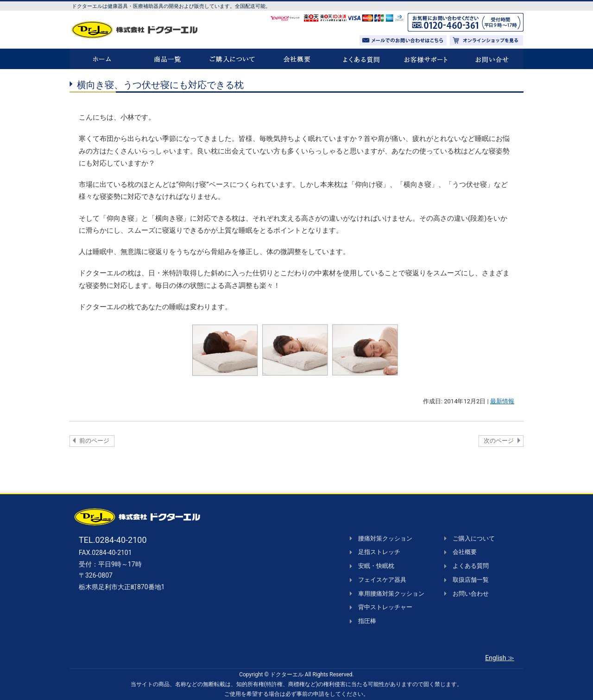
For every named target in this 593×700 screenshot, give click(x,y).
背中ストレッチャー (385, 607)
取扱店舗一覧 (471, 580)
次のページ (499, 441)
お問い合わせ (471, 594)
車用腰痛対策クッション (391, 594)
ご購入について (474, 538)
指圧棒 (367, 621)
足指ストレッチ (379, 552)
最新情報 (502, 401)
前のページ (94, 441)
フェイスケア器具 (382, 580)
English (495, 658)
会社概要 (465, 552)
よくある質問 (471, 566)
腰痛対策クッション (385, 538)
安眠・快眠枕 (376, 566)
